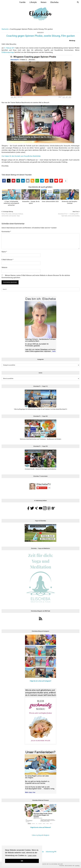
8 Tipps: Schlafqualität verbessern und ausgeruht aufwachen (11, 203)
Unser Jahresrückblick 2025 (50, 201)
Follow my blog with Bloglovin (41, 835)
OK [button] (22, 861)
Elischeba (54, 2)
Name (4, 252)
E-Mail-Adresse (7, 260)
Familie (22, 2)
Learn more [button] (32, 855)
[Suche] (78, 2)
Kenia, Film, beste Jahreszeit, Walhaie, (12, 214)
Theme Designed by (69, 866)
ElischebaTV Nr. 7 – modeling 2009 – (69, 214)
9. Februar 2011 (10, 48)
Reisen (44, 2)
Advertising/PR (51, 852)
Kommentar (6, 232)
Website (4, 267)
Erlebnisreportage (8, 52)
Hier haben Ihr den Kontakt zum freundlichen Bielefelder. (21, 156)
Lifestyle (33, 2)
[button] (4, 181)
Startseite (5, 29)
